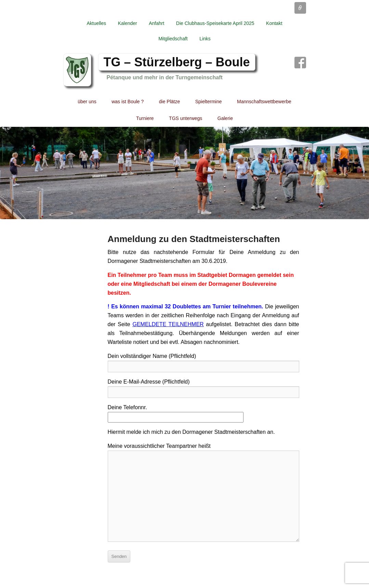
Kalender (128, 23)
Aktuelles (96, 23)
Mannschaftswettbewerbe (264, 102)
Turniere (145, 118)
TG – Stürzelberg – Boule (177, 62)
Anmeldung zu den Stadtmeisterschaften (194, 239)
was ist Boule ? (128, 102)
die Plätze (169, 102)
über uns (87, 102)
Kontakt (274, 23)
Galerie (225, 118)
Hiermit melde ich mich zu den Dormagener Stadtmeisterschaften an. (191, 432)
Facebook (300, 63)
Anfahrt (156, 23)
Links (205, 39)
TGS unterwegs (186, 118)
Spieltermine (209, 102)
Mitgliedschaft (173, 39)
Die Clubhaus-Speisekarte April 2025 (215, 23)
